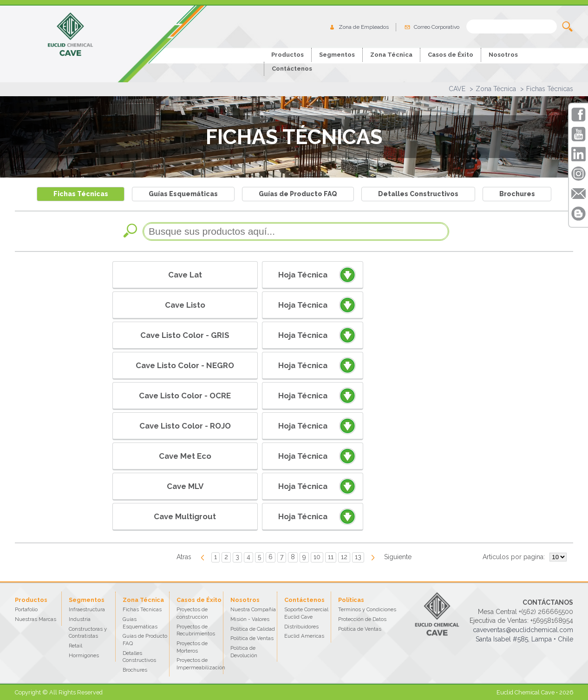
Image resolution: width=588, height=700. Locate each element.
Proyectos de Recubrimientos (196, 630)
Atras (184, 557)
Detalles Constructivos (418, 194)
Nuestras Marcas (36, 619)
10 (317, 557)
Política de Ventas (252, 638)
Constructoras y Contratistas (88, 633)
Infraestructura (87, 609)
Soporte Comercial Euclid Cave (306, 613)
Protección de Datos (362, 619)
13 (358, 557)
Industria (80, 619)
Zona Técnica (496, 89)
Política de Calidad (253, 629)
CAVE (457, 89)
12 (344, 557)
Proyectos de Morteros (192, 647)
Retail (75, 646)
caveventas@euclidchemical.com (523, 630)
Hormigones (84, 655)
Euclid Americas (304, 636)
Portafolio (26, 609)
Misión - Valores (250, 619)
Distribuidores (301, 627)
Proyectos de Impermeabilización (201, 664)
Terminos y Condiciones (367, 609)
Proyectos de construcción (192, 613)
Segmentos (337, 55)
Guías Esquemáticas (183, 194)
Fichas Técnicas (550, 89)
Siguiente (398, 557)
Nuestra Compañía (253, 609)
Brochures (517, 194)
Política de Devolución (244, 652)
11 (331, 557)
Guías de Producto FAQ (298, 194)
